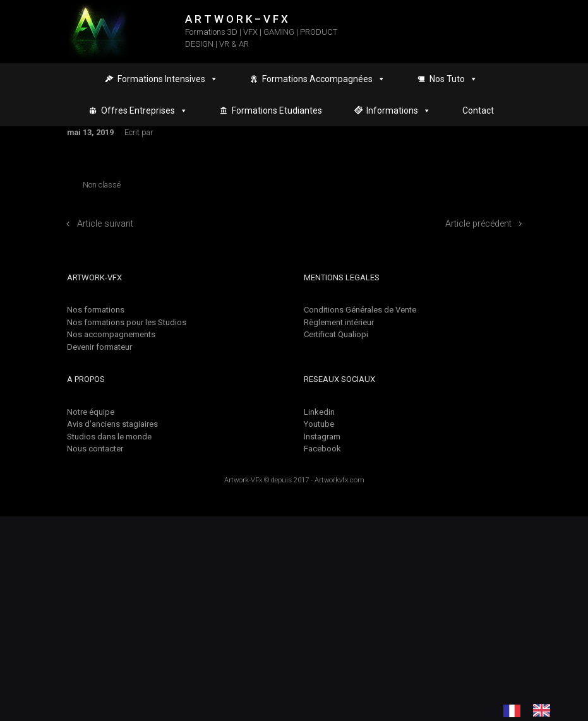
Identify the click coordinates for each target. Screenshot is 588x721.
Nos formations (96, 310)
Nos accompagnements (111, 334)
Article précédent (478, 224)
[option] (545, 710)
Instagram (322, 437)
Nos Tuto (453, 79)
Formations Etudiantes (277, 110)
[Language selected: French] (533, 710)
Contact (478, 110)
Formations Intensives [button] (168, 79)
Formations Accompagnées (324, 79)
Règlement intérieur (339, 322)
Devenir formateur (99, 347)
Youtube (319, 424)
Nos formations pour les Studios (127, 322)
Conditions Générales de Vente (360, 310)
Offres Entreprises (144, 110)
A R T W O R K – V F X (237, 19)
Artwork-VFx (243, 480)
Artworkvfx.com (339, 480)
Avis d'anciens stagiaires (112, 424)
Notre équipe (91, 412)
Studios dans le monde (109, 437)
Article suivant (105, 224)
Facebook (322, 449)
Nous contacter (95, 449)
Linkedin (319, 412)
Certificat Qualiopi (336, 334)
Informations (399, 110)
